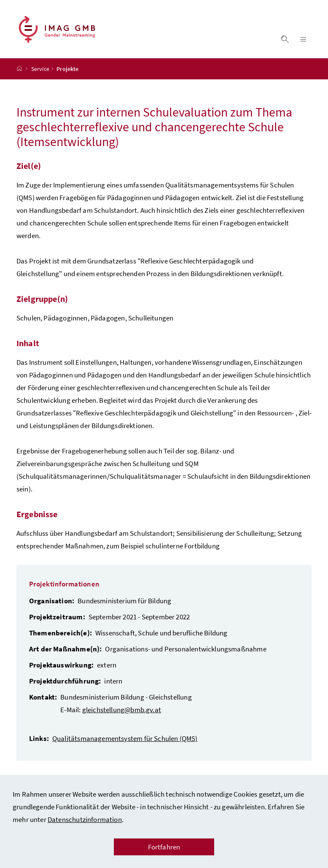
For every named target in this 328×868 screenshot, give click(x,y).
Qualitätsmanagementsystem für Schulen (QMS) (125, 738)
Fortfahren (164, 847)
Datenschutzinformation (85, 819)
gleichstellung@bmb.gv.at (122, 710)
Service (40, 69)
